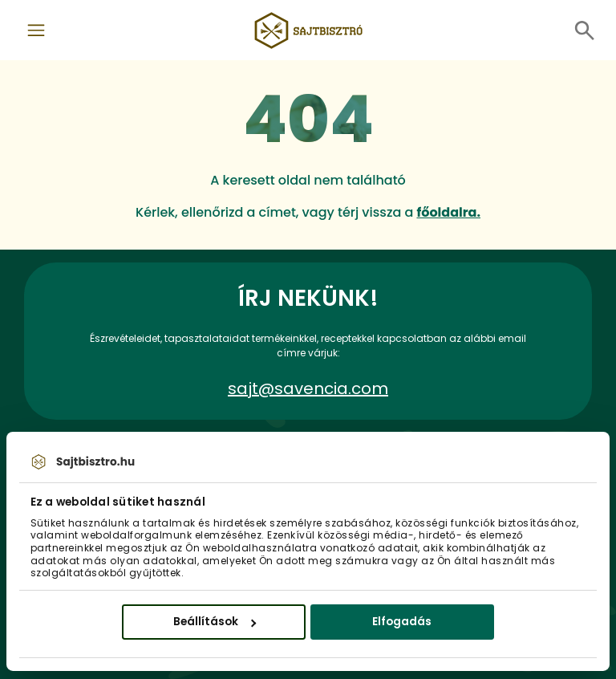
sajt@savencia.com (308, 388)
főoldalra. (448, 212)
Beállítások (215, 622)
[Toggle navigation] (36, 30)
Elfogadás (402, 622)
